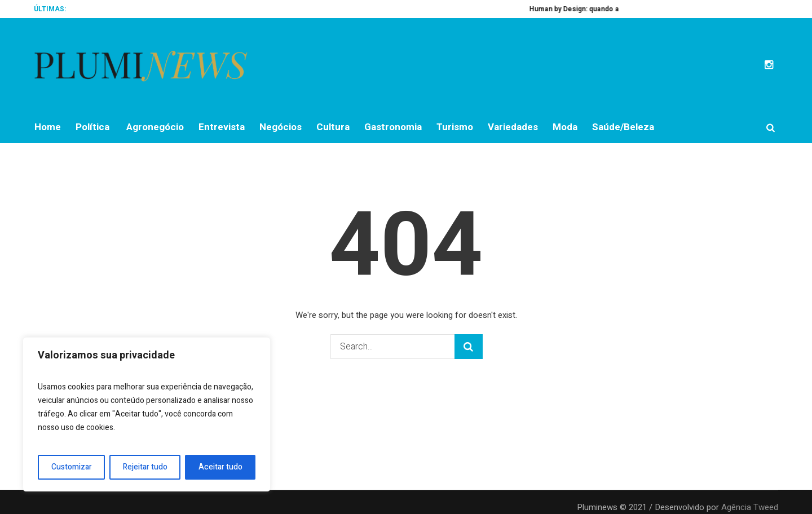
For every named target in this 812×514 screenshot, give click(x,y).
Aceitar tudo (220, 467)
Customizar (72, 467)
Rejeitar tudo (145, 467)
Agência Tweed (750, 507)
